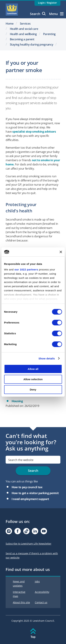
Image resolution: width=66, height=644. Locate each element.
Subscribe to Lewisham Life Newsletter (29, 544)
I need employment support (30, 499)
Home (10, 24)
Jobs (37, 581)
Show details (47, 358)
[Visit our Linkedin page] (35, 532)
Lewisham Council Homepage (12, 10)
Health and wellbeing (23, 34)
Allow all (33, 369)
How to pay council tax (27, 487)
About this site (21, 602)
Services (25, 24)
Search (38, 14)
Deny (33, 389)
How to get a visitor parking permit (35, 493)
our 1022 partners (26, 269)
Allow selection (33, 379)
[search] (33, 460)
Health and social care (24, 29)
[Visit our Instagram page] (9, 532)
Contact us (41, 602)
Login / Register (47, 3)
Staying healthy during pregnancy (32, 44)
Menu (56, 14)
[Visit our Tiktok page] (26, 532)
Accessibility (42, 592)
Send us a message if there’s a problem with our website (32, 555)
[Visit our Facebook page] (18, 532)
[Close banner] (61, 252)
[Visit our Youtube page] (44, 532)
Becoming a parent (22, 39)
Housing (17, 401)
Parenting (49, 34)
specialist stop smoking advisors (34, 132)
